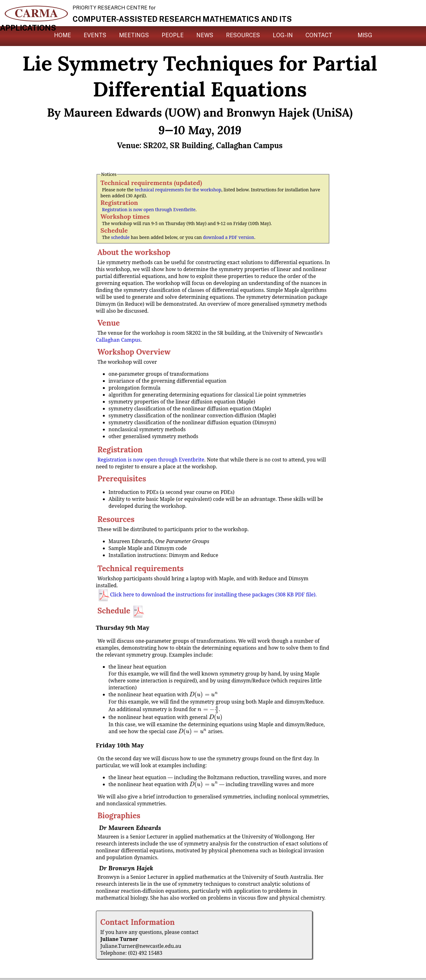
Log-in (283, 35)
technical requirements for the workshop (178, 190)
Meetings (134, 35)
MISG (365, 35)
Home (62, 35)
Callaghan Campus (118, 340)
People (173, 35)
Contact (319, 35)
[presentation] (204, 694)
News (205, 35)
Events (95, 35)
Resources (243, 35)
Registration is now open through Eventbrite (149, 209)
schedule (120, 237)
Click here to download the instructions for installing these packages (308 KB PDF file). (207, 594)
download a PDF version (228, 237)
